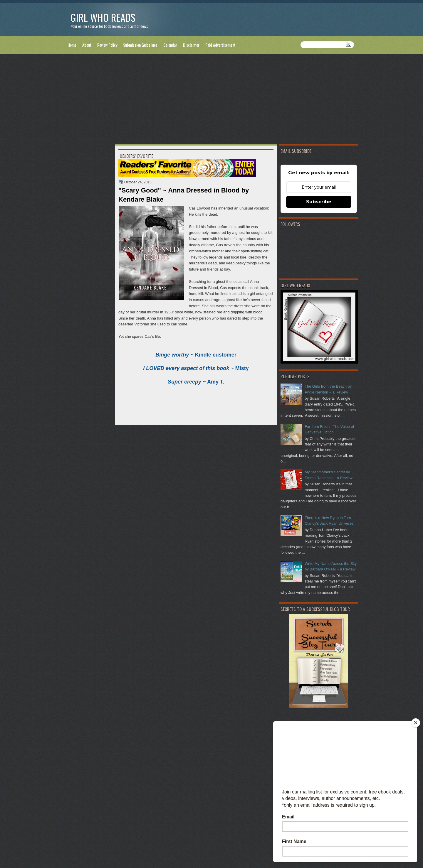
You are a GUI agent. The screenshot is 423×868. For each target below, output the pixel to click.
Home (72, 45)
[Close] (416, 723)
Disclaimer (191, 45)
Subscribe (319, 202)
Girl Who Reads (103, 17)
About (87, 45)
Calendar (170, 45)
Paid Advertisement (220, 45)
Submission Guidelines (140, 45)
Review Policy (107, 45)
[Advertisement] (211, 100)
